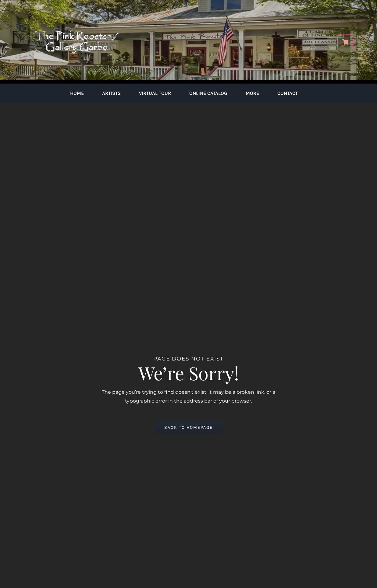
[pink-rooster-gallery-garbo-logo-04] (77, 8)
